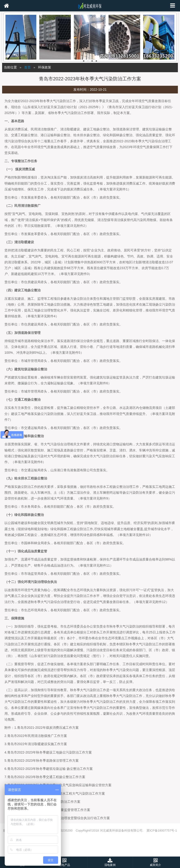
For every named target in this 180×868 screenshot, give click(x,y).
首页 (27, 67)
